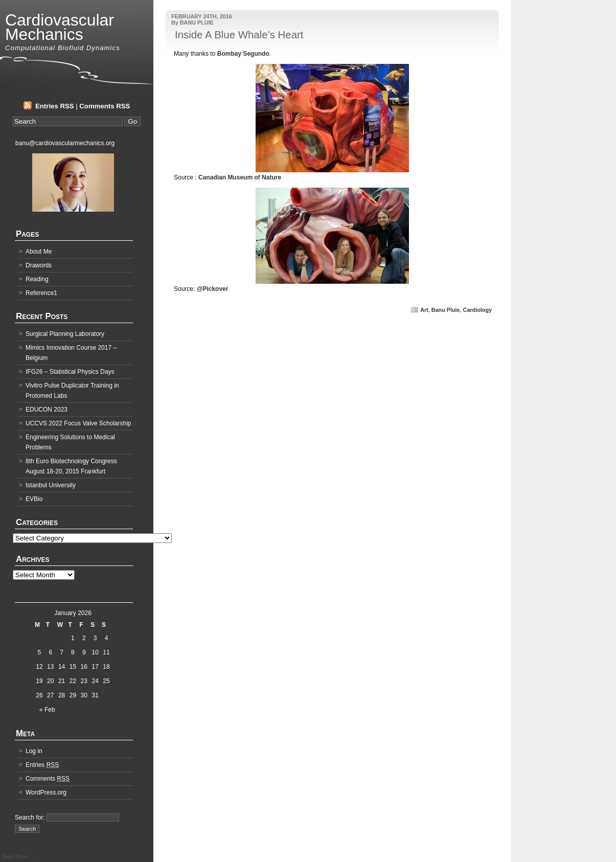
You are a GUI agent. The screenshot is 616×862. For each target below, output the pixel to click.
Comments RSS (105, 106)
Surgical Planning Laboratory (65, 334)
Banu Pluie (446, 310)
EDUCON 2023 (47, 410)
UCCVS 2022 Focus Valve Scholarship (78, 423)
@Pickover (213, 289)
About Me (39, 252)
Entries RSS (55, 106)
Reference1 (41, 293)
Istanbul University (51, 485)
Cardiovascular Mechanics (60, 27)
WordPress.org (46, 792)
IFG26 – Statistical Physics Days (70, 372)
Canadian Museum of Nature (240, 177)
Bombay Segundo (243, 54)
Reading (37, 279)
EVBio (34, 499)
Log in (34, 751)
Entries (42, 765)
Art (424, 310)
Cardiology (477, 310)
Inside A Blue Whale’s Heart (239, 35)
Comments (48, 779)
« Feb (47, 710)
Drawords (39, 265)
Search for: (30, 818)
